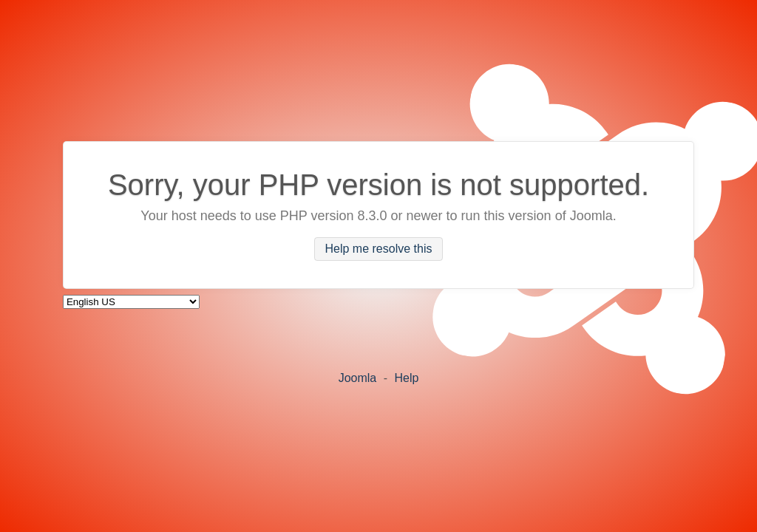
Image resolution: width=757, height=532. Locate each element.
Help (406, 378)
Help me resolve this (379, 249)
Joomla (358, 378)
